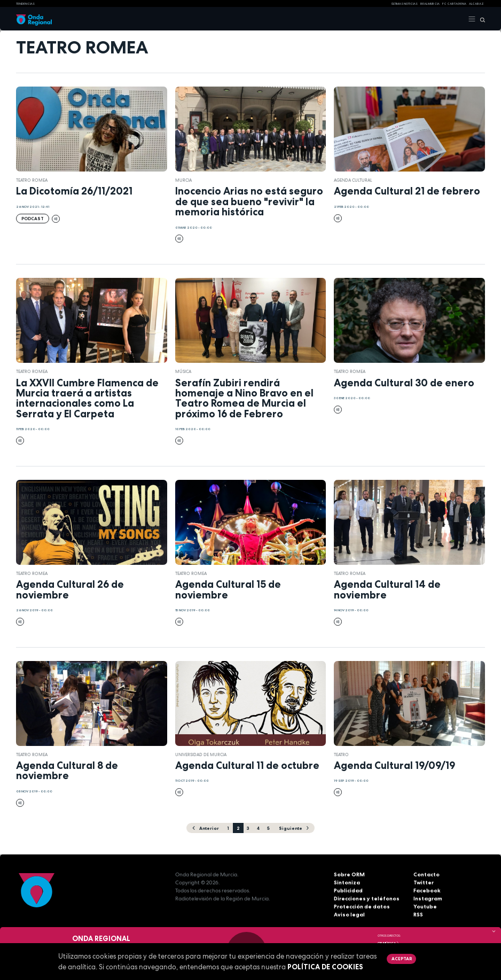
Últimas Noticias (405, 4)
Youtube (425, 907)
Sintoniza (347, 882)
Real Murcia (430, 4)
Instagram (428, 899)
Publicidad (348, 890)
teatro (341, 755)
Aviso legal (349, 915)
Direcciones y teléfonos (367, 899)
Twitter (424, 882)
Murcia (183, 180)
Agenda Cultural (353, 180)
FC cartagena (454, 4)
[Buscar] (480, 19)
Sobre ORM (349, 874)
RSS (418, 915)
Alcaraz (476, 4)
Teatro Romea (32, 180)
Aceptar (402, 959)
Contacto (426, 874)
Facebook (427, 890)
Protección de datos (362, 907)
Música (183, 371)
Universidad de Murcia (201, 755)
